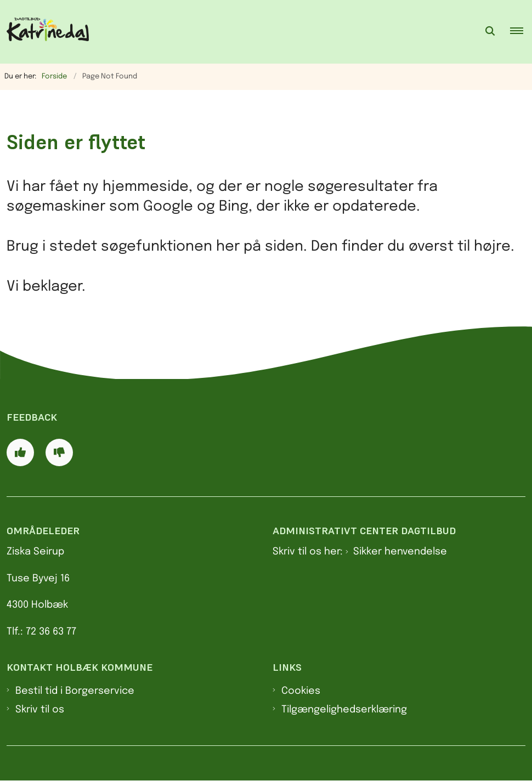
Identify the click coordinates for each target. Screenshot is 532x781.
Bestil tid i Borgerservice (75, 691)
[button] (521, 32)
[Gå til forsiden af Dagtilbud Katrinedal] (44, 32)
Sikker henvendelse (400, 552)
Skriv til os (40, 710)
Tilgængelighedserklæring (344, 710)
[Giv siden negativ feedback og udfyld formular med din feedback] (59, 452)
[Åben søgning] (490, 32)
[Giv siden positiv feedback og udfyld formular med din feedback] (20, 452)
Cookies (301, 691)
